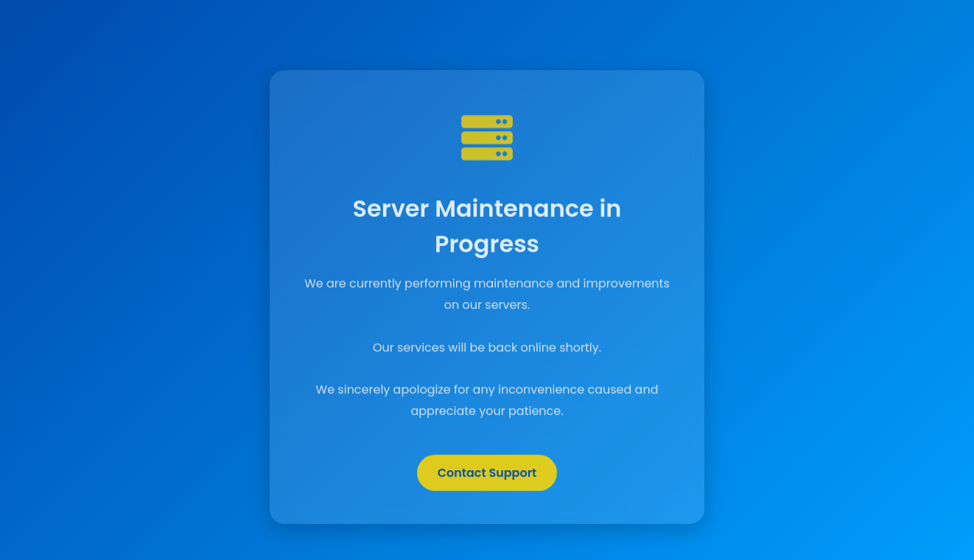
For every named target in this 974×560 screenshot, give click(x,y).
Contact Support (487, 473)
